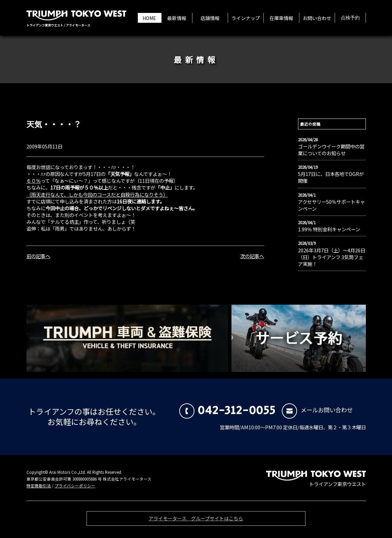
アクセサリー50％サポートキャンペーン (331, 205)
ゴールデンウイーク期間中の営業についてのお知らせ (331, 150)
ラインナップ (246, 18)
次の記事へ (252, 256)
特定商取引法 (39, 486)
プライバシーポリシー (75, 486)
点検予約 (350, 18)
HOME (149, 18)
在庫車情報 (281, 18)
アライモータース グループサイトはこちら (196, 520)
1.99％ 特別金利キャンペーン (329, 229)
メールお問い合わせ (317, 410)
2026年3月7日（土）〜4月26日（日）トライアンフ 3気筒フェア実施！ (332, 257)
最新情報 (177, 18)
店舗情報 (210, 18)
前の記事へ (38, 256)
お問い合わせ (317, 18)
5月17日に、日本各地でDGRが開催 (331, 177)
